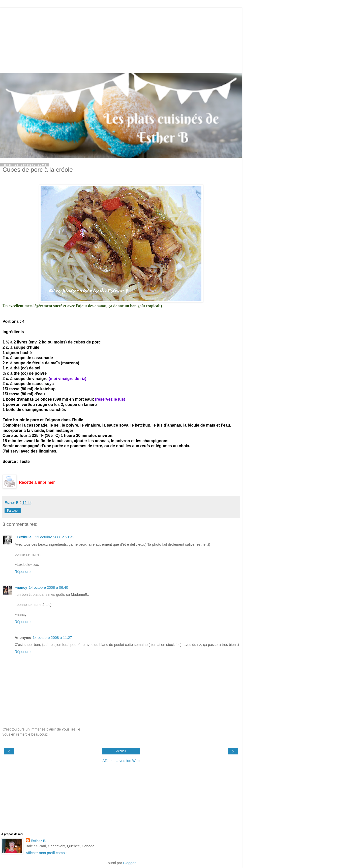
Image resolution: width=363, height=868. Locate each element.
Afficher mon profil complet (47, 853)
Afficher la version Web (121, 761)
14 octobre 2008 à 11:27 (52, 638)
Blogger (129, 863)
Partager (13, 511)
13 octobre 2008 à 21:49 (55, 537)
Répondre (23, 572)
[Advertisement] (121, 39)
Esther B (38, 841)
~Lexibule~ (24, 537)
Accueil (121, 751)
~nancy (21, 587)
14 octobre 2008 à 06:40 (48, 587)
